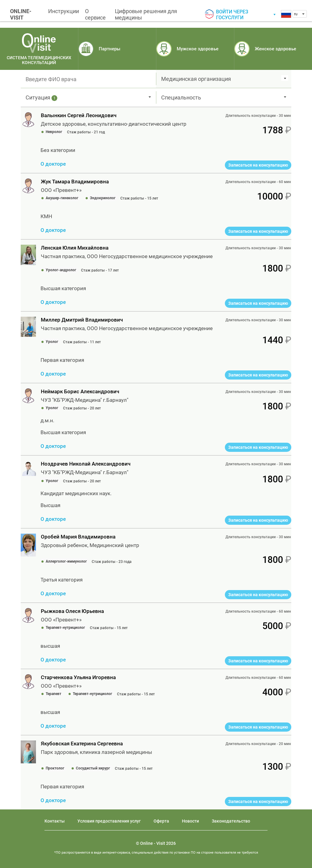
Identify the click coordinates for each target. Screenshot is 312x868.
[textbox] (88, 79)
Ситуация (41, 98)
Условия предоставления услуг (109, 821)
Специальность (181, 97)
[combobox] (300, 14)
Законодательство (231, 821)
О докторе (53, 164)
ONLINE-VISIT (21, 14)
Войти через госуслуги (232, 15)
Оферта (161, 821)
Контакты (55, 821)
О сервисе (95, 14)
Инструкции (64, 11)
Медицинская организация (196, 79)
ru (296, 14)
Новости (190, 821)
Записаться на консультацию (258, 165)
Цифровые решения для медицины (146, 14)
